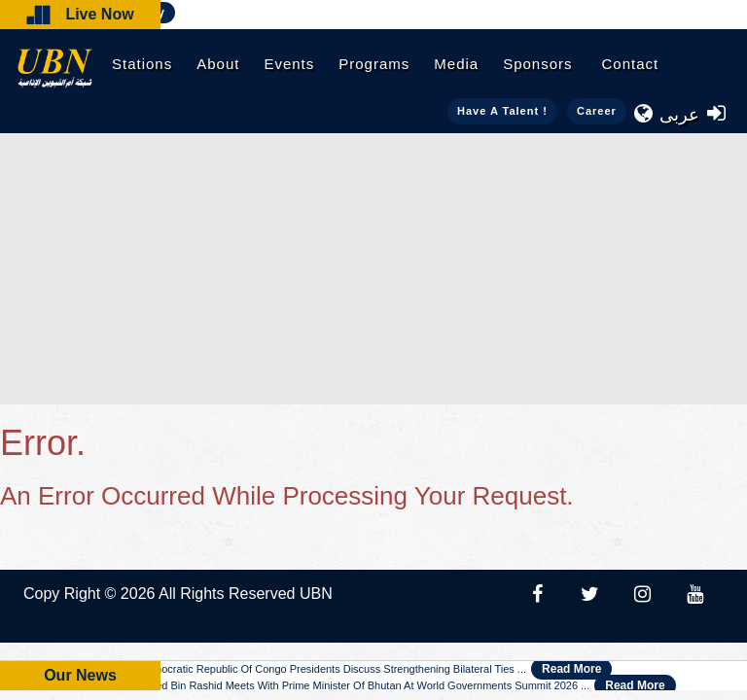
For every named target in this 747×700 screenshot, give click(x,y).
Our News (80, 675)
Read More (571, 669)
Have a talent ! (502, 111)
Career (597, 111)
